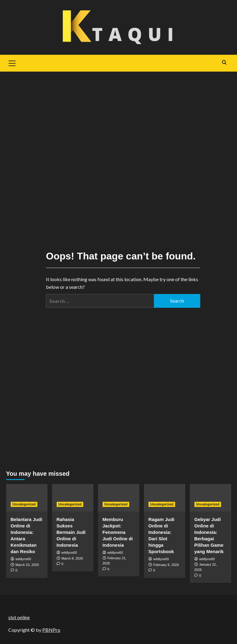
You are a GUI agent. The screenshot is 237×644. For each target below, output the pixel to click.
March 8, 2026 (72, 558)
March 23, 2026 (27, 565)
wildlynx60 (23, 559)
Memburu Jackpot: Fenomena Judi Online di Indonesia (118, 532)
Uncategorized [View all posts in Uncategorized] (24, 504)
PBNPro (51, 630)
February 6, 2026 (166, 565)
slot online (19, 617)
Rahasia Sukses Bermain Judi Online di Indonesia (71, 532)
